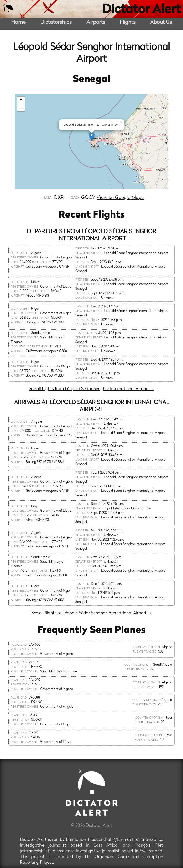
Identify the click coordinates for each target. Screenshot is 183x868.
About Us (161, 22)
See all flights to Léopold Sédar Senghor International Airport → (92, 613)
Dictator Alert (141, 10)
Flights (128, 22)
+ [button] (21, 100)
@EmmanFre (126, 840)
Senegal (92, 79)
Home (18, 22)
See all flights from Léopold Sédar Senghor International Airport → (91, 389)
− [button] (21, 108)
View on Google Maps (120, 198)
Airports (96, 22)
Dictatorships (56, 22)
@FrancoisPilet (35, 851)
